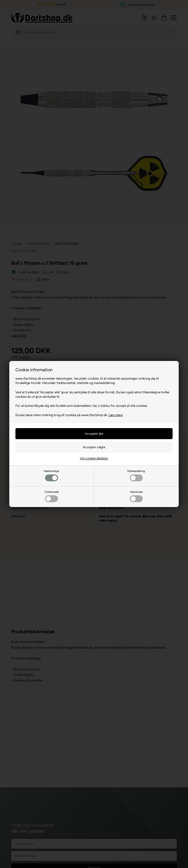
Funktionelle (52, 496)
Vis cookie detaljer (94, 458)
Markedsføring (136, 475)
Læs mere (116, 415)
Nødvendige (52, 475)
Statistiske (136, 496)
